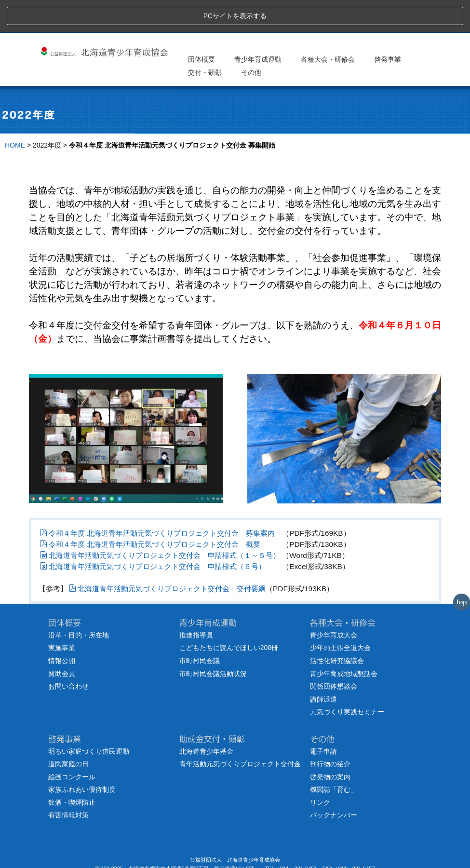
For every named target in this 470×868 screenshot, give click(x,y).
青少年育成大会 (334, 603)
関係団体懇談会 (334, 654)
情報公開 (62, 629)
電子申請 (323, 719)
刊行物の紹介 (330, 732)
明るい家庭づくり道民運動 (89, 719)
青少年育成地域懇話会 (344, 641)
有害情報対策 (68, 783)
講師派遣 (323, 667)
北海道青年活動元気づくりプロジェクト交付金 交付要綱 (167, 557)
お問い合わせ (68, 654)
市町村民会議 (200, 629)
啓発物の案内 (330, 745)
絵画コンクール (72, 745)
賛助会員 (62, 641)
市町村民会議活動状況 (213, 641)
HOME (15, 113)
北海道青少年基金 (206, 719)
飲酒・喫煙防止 (72, 770)
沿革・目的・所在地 (79, 603)
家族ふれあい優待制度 (82, 758)
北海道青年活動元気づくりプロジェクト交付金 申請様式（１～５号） (160, 523)
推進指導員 (196, 603)
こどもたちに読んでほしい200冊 (229, 616)
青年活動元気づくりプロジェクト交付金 (240, 732)
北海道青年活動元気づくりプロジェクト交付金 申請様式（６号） (153, 535)
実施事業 (62, 616)
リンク (320, 770)
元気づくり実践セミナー (347, 680)
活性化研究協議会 (337, 629)
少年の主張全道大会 (340, 616)
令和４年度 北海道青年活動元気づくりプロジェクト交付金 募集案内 (157, 501)
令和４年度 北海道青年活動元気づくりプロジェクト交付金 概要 (150, 512)
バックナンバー (334, 783)
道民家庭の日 (68, 732)
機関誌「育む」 (334, 758)
